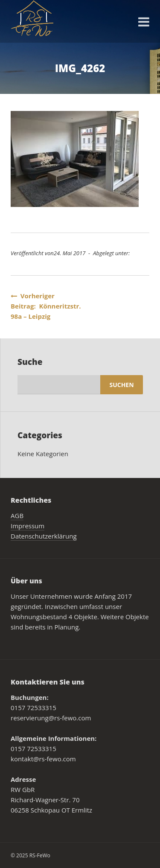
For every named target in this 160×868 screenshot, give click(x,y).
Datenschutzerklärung (44, 536)
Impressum (28, 526)
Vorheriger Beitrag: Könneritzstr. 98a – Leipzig (46, 306)
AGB (17, 516)
